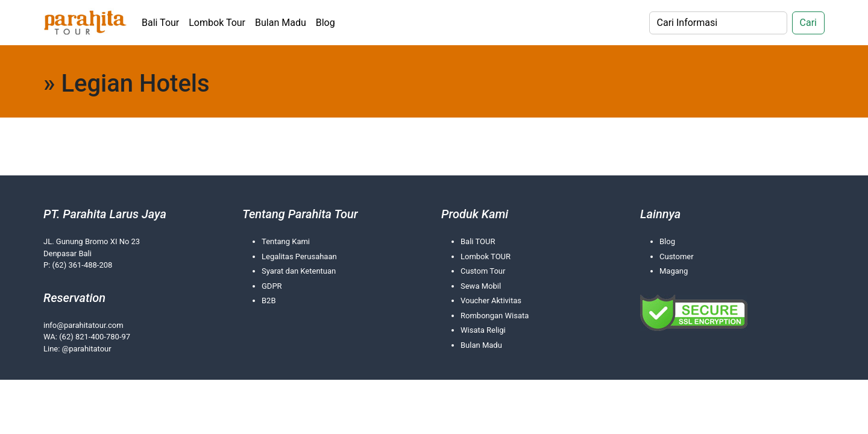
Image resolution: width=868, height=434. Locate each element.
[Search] (718, 23)
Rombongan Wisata (495, 316)
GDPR (272, 286)
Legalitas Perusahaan (299, 256)
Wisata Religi (483, 330)
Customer (677, 256)
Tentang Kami (286, 241)
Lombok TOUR (486, 256)
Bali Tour (160, 23)
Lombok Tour (217, 23)
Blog (325, 23)
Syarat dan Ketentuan (299, 271)
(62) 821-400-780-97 (95, 337)
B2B (269, 300)
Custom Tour (483, 271)
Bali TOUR (478, 241)
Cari (808, 23)
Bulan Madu (281, 23)
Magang (674, 271)
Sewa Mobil (481, 286)
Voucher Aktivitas (491, 300)
